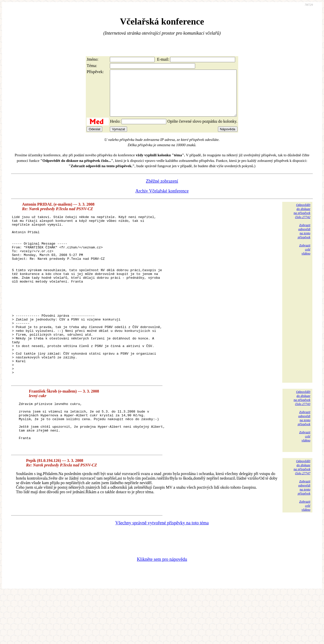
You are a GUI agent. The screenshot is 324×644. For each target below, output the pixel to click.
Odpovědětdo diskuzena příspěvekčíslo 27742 (302, 220)
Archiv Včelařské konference (162, 200)
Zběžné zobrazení (162, 190)
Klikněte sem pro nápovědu (162, 610)
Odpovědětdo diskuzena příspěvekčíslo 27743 (302, 439)
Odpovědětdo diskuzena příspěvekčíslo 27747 (302, 518)
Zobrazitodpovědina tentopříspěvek (304, 240)
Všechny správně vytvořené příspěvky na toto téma (162, 574)
